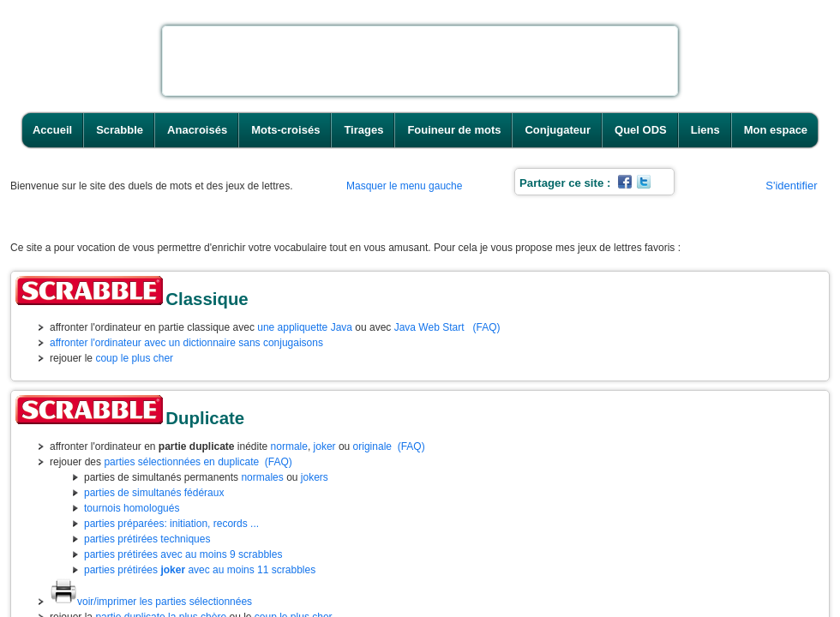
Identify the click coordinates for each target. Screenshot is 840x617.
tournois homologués (132, 508)
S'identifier (791, 186)
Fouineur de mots (454, 130)
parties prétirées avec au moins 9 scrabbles (183, 554)
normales (262, 477)
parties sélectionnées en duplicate (181, 462)
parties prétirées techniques (147, 539)
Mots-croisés (285, 130)
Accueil (52, 130)
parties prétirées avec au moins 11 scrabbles (200, 570)
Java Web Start (429, 327)
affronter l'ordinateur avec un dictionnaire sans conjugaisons (186, 343)
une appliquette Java (305, 327)
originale (372, 446)
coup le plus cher (134, 358)
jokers (315, 477)
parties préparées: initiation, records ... (171, 524)
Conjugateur (558, 130)
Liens (705, 130)
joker (325, 446)
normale (289, 446)
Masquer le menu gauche (404, 186)
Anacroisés (197, 130)
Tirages (363, 130)
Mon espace (776, 130)
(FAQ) (487, 327)
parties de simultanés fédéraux (154, 493)
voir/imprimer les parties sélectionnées (151, 602)
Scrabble (120, 130)
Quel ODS (641, 130)
